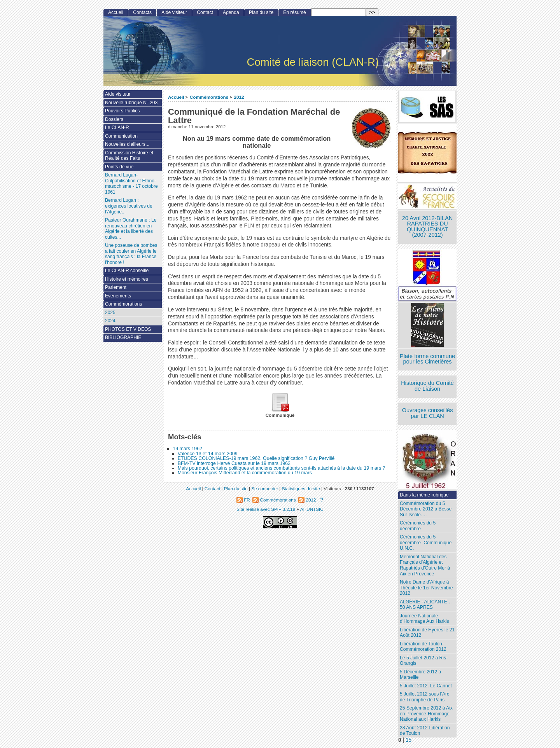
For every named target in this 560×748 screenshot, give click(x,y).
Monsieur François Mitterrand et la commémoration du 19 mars (245, 473)
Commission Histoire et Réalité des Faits (129, 156)
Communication (121, 136)
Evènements (118, 296)
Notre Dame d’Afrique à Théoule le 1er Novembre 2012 (426, 588)
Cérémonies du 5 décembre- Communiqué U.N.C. (426, 543)
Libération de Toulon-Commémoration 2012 (423, 647)
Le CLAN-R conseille (127, 271)
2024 (110, 321)
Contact (205, 12)
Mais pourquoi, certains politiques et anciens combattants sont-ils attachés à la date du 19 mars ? (282, 468)
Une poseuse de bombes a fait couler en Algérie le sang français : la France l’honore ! (131, 254)
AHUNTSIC (312, 509)
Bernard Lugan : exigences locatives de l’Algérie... (129, 206)
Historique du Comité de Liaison (427, 386)
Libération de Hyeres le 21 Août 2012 (427, 633)
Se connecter (265, 488)
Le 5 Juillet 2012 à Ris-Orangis (424, 661)
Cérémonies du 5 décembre (418, 526)
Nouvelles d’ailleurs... (127, 144)
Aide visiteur (174, 12)
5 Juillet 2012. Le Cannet (426, 686)
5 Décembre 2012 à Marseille (420, 675)
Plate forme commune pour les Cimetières (427, 359)
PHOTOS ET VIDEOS (128, 329)
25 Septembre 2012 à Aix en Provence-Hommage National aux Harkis (426, 714)
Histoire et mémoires (127, 279)
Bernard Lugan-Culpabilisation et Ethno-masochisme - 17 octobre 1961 (131, 184)
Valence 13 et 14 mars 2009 (208, 454)
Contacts (142, 12)
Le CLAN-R (117, 128)
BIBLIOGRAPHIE (123, 337)
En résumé (294, 12)
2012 (239, 97)
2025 (110, 313)
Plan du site (261, 12)
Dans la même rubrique (424, 495)
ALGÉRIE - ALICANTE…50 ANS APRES (426, 605)
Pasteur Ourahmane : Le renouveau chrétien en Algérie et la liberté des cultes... (131, 229)
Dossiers (114, 119)
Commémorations (209, 97)
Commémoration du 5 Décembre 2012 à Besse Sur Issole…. (426, 509)
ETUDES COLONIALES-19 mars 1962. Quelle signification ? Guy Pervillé (256, 458)
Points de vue (119, 167)
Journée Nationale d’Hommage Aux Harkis (424, 619)
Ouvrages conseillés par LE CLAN (428, 413)
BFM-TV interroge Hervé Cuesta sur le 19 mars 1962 (234, 463)
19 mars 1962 (187, 449)
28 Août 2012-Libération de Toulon (425, 731)
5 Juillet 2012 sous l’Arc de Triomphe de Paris (424, 697)
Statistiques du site (301, 488)
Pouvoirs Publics (122, 111)
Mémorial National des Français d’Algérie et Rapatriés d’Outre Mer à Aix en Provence (425, 565)
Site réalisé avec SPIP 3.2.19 (266, 509)
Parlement (116, 287)
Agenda (231, 12)
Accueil (176, 97)
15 (409, 740)
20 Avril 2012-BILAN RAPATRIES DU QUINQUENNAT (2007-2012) (427, 227)
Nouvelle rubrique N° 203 (131, 103)
